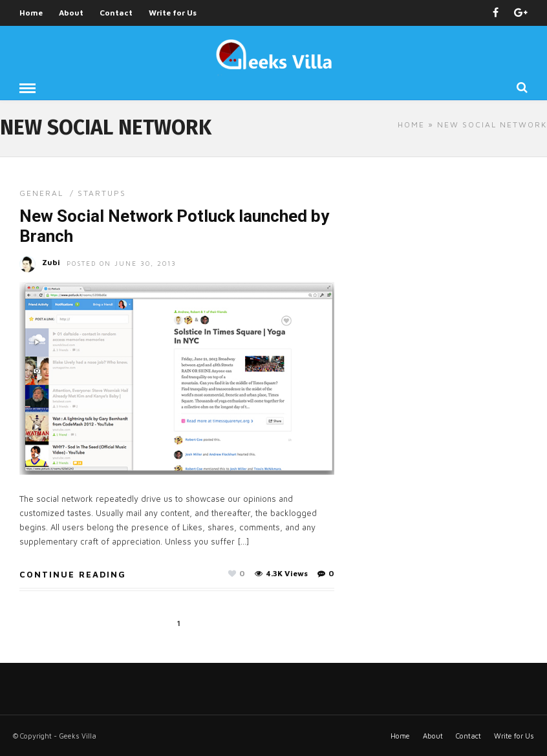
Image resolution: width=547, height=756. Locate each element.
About (71, 13)
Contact (116, 13)
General (41, 193)
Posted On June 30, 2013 (122, 263)
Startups (102, 193)
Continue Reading (73, 574)
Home (31, 13)
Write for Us (173, 13)
